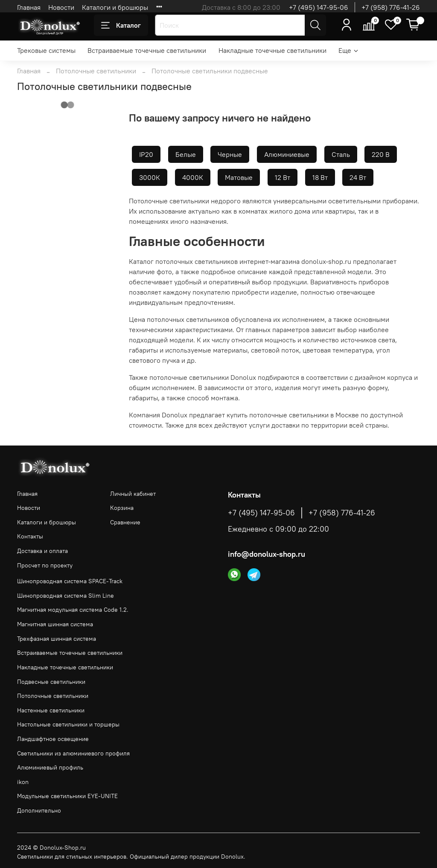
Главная (29, 7)
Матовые (239, 177)
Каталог (121, 25)
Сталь (341, 154)
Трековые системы (46, 50)
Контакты (30, 536)
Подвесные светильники (51, 682)
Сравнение (125, 522)
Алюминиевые (287, 154)
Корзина (122, 508)
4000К (193, 177)
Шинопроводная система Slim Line (66, 596)
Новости (61, 7)
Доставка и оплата (42, 551)
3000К (150, 177)
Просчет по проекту (45, 565)
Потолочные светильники (96, 71)
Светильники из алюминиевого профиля (73, 753)
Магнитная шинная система (55, 624)
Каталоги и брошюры (115, 7)
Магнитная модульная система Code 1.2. (73, 610)
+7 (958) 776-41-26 (391, 7)
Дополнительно (39, 810)
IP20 (146, 154)
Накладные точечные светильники (272, 50)
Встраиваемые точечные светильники (147, 50)
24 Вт (358, 177)
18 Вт (320, 177)
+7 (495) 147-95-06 (319, 7)
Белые (186, 154)
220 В (381, 154)
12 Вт (283, 177)
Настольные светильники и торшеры (68, 724)
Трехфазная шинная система (57, 639)
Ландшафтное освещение (53, 739)
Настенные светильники (51, 710)
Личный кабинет (133, 494)
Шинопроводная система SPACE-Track (70, 581)
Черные (230, 154)
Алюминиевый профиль (50, 767)
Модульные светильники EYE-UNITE (67, 796)
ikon (23, 782)
